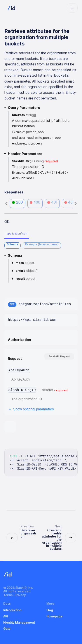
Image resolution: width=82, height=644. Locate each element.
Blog (50, 610)
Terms (8, 595)
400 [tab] (35, 202)
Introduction (12, 610)
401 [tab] (52, 202)
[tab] (12, 246)
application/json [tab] (17, 234)
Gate (7, 629)
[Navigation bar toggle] (72, 8)
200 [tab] (17, 202)
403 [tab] (70, 202)
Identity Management (19, 622)
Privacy (20, 595)
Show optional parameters (31, 409)
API (6, 616)
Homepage (54, 616)
